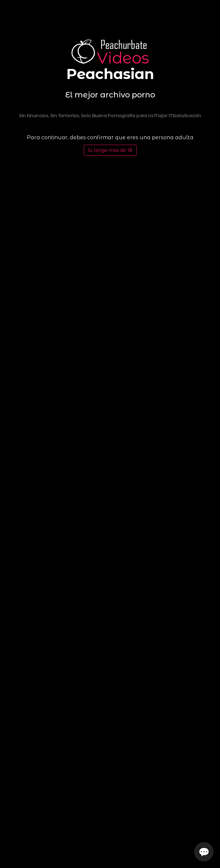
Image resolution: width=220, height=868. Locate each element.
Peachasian (110, 74)
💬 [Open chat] (204, 852)
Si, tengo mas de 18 (110, 150)
